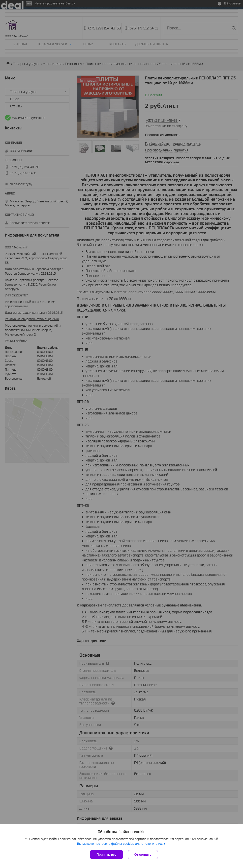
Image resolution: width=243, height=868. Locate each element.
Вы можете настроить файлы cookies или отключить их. (120, 844)
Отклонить (143, 855)
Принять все (106, 855)
